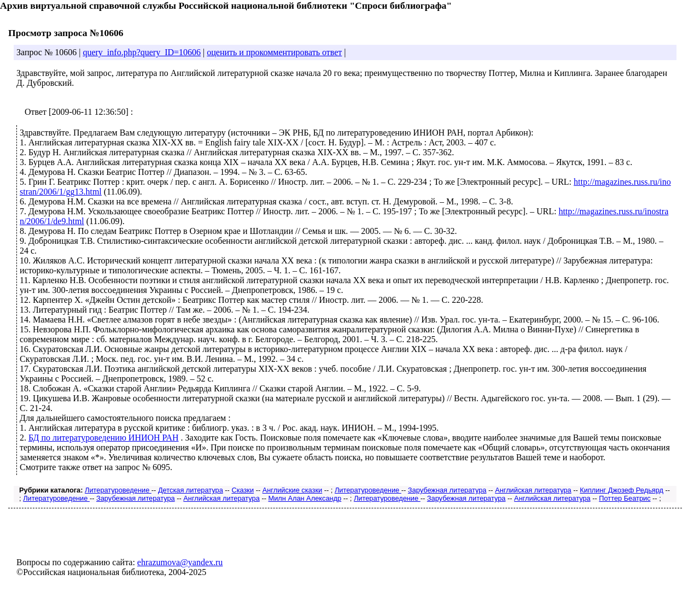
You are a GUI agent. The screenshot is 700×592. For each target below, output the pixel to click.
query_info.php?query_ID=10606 (142, 52)
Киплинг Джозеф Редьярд (622, 490)
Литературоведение (118, 490)
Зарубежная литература (447, 490)
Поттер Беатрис (625, 498)
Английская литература (533, 490)
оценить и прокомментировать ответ (274, 52)
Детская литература (191, 490)
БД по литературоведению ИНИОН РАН (104, 438)
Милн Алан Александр (305, 498)
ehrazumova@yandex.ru (180, 562)
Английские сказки (292, 490)
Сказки (243, 490)
